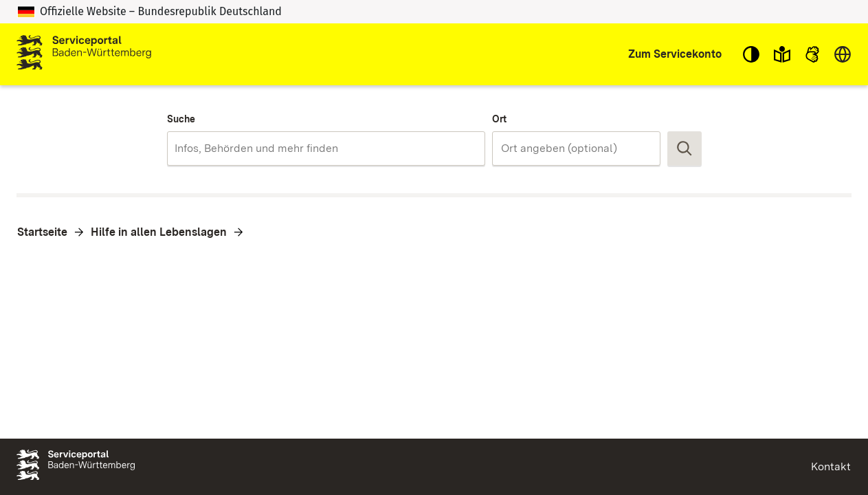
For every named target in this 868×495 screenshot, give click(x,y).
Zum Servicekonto (675, 54)
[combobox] (326, 148)
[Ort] (576, 148)
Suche (181, 119)
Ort (499, 119)
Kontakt (831, 466)
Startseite (42, 232)
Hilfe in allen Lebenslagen (159, 232)
